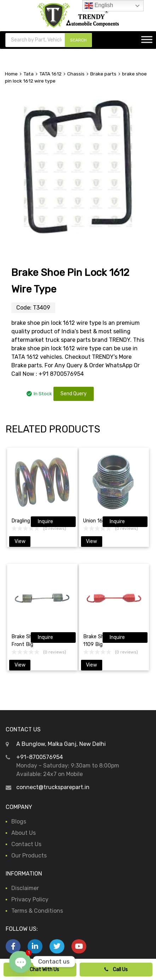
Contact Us (26, 844)
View (20, 541)
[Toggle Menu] (147, 42)
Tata (28, 74)
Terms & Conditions (37, 911)
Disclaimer (25, 888)
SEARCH (78, 40)
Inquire (45, 522)
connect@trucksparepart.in (53, 787)
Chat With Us (40, 970)
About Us (24, 833)
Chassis (76, 74)
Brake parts (103, 74)
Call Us (116, 970)
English (99, 6)
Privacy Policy (30, 899)
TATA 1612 (50, 74)
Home (11, 74)
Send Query (74, 394)
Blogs (19, 822)
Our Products (29, 856)
